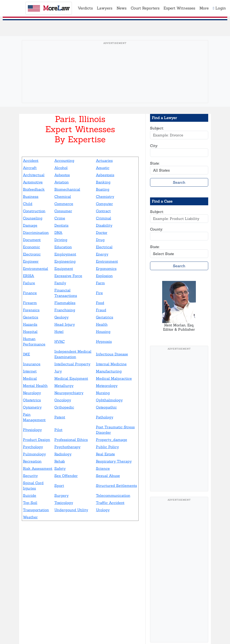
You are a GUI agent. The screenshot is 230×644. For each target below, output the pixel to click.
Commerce (64, 204)
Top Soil (30, 503)
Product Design (36, 440)
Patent (60, 417)
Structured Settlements (116, 486)
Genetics (31, 317)
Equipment (64, 269)
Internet (30, 371)
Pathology (105, 417)
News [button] (122, 8)
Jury (58, 371)
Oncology (63, 400)
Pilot (58, 430)
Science (103, 468)
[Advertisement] (115, 79)
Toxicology (64, 503)
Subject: (157, 128)
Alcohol (61, 168)
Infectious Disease (112, 354)
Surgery (61, 495)
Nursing (103, 393)
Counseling (33, 218)
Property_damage (112, 440)
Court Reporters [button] (145, 8)
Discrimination (36, 233)
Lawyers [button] (105, 8)
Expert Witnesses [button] (179, 8)
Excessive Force (68, 276)
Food (100, 303)
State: (155, 163)
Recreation (32, 461)
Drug (100, 240)
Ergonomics (106, 269)
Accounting (64, 160)
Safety (60, 468)
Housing (103, 332)
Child (28, 204)
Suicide (30, 495)
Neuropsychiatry (69, 393)
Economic (31, 247)
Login (219, 8)
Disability (104, 225)
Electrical (104, 247)
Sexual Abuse (108, 476)
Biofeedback (34, 189)
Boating (103, 189)
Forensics (31, 310)
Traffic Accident (110, 503)
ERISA (29, 276)
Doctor (102, 233)
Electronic (32, 254)
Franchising (65, 310)
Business (31, 197)
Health (102, 324)
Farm (100, 283)
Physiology (32, 430)
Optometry (32, 407)
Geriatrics (105, 317)
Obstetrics (32, 400)
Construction (34, 211)
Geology (61, 317)
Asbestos (62, 175)
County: (156, 229)
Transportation (36, 510)
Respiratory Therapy (114, 461)
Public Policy (107, 447)
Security (30, 476)
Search (179, 182)
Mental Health (35, 386)
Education (63, 247)
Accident (31, 160)
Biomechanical (67, 189)
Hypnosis (104, 341)
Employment (65, 254)
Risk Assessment (38, 468)
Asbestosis (105, 175)
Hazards (30, 324)
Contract (103, 211)
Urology (103, 510)
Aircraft (30, 168)
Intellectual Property (72, 364)
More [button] (204, 8)
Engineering (65, 261)
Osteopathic (106, 407)
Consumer (63, 211)
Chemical (63, 197)
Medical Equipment (71, 378)
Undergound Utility (71, 510)
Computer (104, 204)
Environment (107, 261)
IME (26, 354)
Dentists (61, 225)
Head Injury (65, 324)
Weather (30, 517)
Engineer (31, 261)
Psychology (33, 447)
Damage (30, 225)
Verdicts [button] (85, 8)
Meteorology (107, 386)
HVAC (60, 341)
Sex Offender (66, 476)
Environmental (35, 269)
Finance (30, 293)
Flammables (65, 303)
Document (32, 240)
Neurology (32, 393)
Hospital (30, 332)
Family (60, 283)
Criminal (104, 218)
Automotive (33, 182)
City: (154, 146)
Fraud (101, 310)
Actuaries (104, 160)
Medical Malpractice (114, 378)
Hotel (59, 332)
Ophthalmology (109, 400)
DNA (58, 233)
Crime (60, 218)
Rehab (60, 461)
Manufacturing (109, 371)
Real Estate (105, 454)
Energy (102, 254)
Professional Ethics (71, 440)
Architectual (34, 175)
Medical (30, 378)
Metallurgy (64, 386)
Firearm (30, 303)
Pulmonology (34, 454)
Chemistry (105, 197)
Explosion (104, 276)
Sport (59, 486)
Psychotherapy (67, 447)
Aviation (62, 182)
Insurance (32, 364)
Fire (99, 293)
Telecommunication (113, 495)
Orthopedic (64, 407)
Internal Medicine (111, 364)
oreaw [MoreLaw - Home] (49, 8)
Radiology (63, 454)
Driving (61, 240)
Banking (103, 182)
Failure (29, 283)
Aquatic (103, 168)
